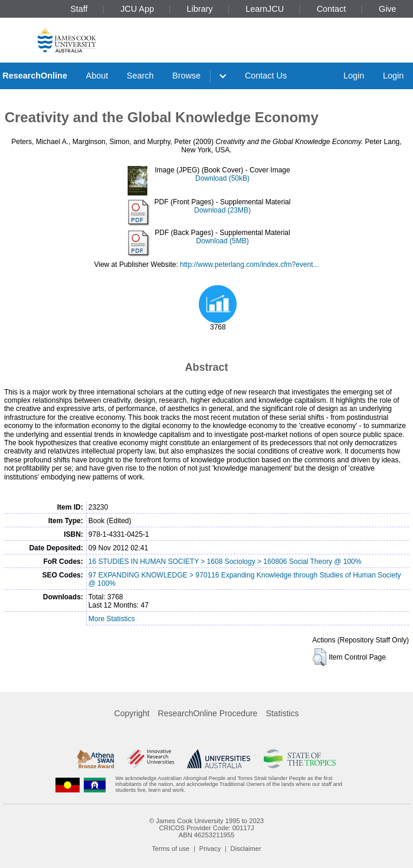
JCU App (137, 9)
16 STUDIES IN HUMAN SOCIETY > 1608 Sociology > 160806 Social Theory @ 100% (225, 562)
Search (140, 76)
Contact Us (266, 76)
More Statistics (112, 619)
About (97, 76)
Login (354, 76)
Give (388, 9)
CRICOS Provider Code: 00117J (206, 828)
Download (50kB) (222, 178)
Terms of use (171, 849)
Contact (332, 9)
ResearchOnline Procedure (208, 713)
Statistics (282, 713)
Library (200, 9)
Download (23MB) (222, 210)
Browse (186, 76)
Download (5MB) (222, 241)
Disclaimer (246, 849)
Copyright (132, 713)
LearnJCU (265, 9)
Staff (79, 9)
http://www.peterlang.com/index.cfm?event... (249, 265)
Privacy (210, 849)
